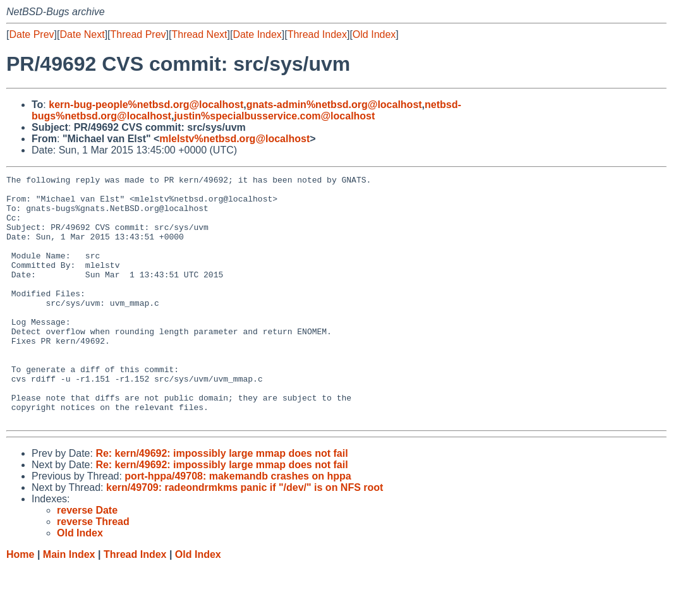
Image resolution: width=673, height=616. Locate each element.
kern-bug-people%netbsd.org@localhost (146, 105)
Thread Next (199, 34)
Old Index (374, 34)
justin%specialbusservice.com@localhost (274, 116)
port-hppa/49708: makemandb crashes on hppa (238, 525)
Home (20, 604)
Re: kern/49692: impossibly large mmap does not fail (221, 503)
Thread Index (317, 34)
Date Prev (31, 34)
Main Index (69, 604)
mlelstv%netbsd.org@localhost (234, 139)
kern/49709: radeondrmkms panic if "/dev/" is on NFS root (245, 537)
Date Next (82, 34)
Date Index (257, 34)
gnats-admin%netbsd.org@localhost (334, 105)
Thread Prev (138, 34)
